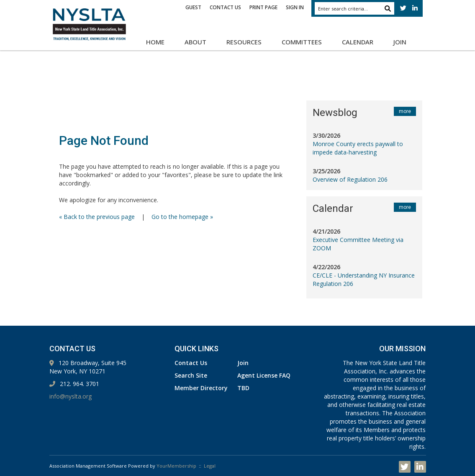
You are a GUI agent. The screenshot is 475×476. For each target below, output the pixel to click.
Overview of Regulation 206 (350, 179)
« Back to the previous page (97, 217)
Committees (302, 42)
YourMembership (176, 466)
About (195, 42)
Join (400, 42)
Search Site (191, 375)
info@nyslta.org (71, 396)
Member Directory (201, 388)
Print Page (263, 7)
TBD (243, 388)
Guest (193, 7)
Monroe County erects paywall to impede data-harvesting (358, 148)
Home (155, 42)
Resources (244, 42)
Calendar (358, 42)
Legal (210, 466)
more (405, 111)
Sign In (295, 7)
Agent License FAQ (264, 375)
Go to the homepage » (182, 217)
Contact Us (225, 7)
